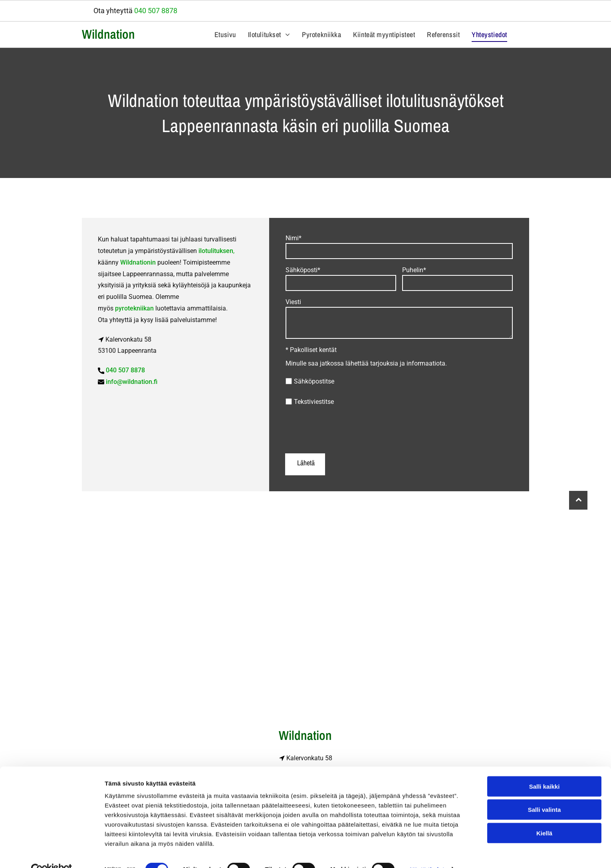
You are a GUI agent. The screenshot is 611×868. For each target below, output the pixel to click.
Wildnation (108, 34)
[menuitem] (225, 35)
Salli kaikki (545, 769)
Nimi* (294, 238)
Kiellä (544, 816)
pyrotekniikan (134, 308)
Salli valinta (545, 793)
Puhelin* (414, 270)
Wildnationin (138, 262)
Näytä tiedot (427, 852)
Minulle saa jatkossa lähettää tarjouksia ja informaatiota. (366, 363)
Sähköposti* (303, 270)
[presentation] (346, 429)
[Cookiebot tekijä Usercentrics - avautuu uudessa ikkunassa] (52, 852)
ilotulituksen (216, 251)
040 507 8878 (156, 11)
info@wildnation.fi (132, 382)
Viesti (293, 302)
